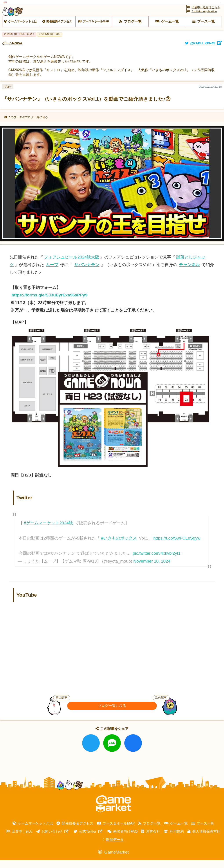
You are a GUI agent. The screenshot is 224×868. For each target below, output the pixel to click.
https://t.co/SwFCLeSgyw (177, 551)
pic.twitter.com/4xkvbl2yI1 (157, 566)
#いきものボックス (119, 551)
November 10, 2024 (152, 574)
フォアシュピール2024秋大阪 (72, 270)
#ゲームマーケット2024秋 (48, 536)
